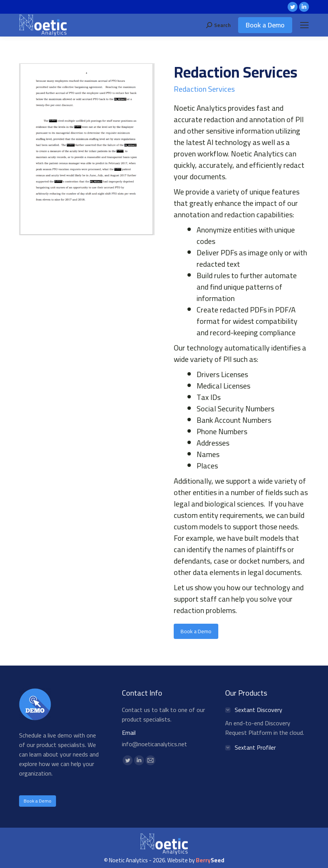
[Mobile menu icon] (304, 25)
